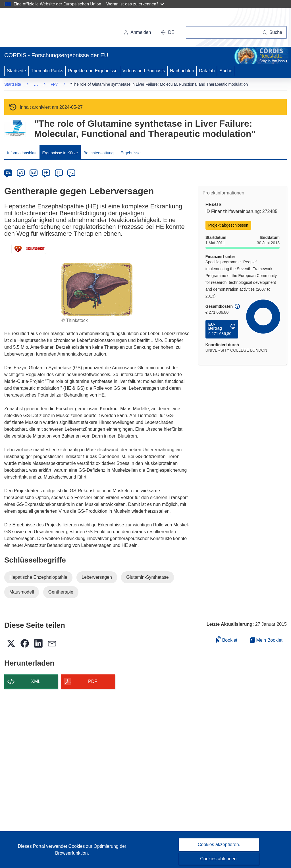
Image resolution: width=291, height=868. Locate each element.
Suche (226, 71)
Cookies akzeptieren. (219, 845)
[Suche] (273, 32)
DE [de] (8, 173)
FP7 (54, 84)
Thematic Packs (47, 71)
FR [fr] (46, 173)
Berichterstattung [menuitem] (99, 153)
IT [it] (59, 173)
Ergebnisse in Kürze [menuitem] (60, 153)
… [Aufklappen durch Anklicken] (36, 84)
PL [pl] (71, 173)
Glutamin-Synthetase (147, 577)
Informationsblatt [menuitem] (22, 153)
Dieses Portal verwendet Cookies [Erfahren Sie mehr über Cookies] (52, 846)
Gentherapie (61, 592)
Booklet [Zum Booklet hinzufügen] (227, 639)
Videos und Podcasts (144, 71)
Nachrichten (182, 71)
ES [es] (34, 173)
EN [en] (21, 173)
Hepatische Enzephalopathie (38, 577)
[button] (168, 32)
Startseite (16, 71)
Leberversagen (97, 577)
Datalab (207, 71)
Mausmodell (22, 592)
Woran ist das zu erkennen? (135, 4)
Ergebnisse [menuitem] (131, 153)
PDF (93, 681)
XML (36, 681)
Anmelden (137, 32)
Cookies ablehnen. (219, 859)
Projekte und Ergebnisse (93, 71)
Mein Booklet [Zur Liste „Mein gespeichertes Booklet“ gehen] (266, 640)
